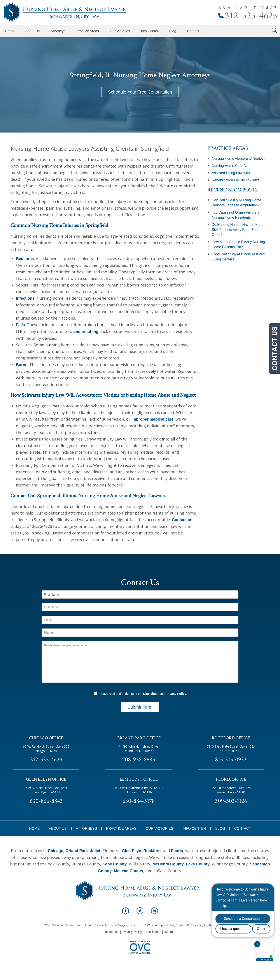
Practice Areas (88, 31)
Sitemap (171, 932)
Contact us (182, 520)
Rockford (152, 851)
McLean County (128, 871)
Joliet (95, 851)
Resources (111, 932)
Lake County (198, 864)
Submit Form (140, 707)
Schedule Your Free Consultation (140, 92)
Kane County (115, 864)
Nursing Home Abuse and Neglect (238, 158)
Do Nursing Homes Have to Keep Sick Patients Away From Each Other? (238, 230)
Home (10, 31)
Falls (20, 325)
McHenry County (168, 864)
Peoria (177, 851)
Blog (173, 31)
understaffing (86, 332)
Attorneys (58, 31)
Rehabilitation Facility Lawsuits (236, 180)
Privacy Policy (176, 694)
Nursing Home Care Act (230, 166)
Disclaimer (151, 694)
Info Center (150, 31)
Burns (22, 365)
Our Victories (120, 31)
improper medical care (152, 419)
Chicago (55, 851)
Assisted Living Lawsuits (231, 173)
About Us (32, 31)
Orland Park (77, 851)
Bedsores (25, 259)
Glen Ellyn (132, 851)
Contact (193, 31)
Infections (25, 298)
